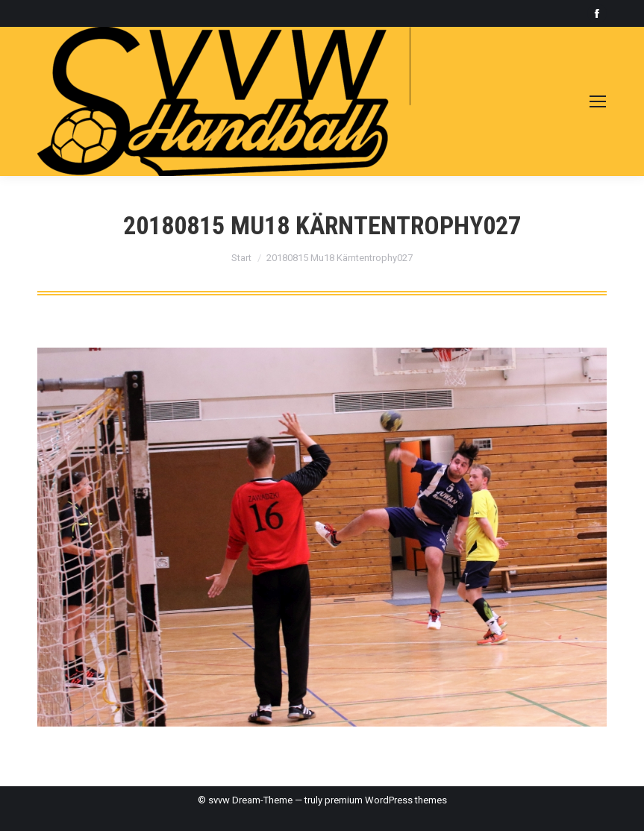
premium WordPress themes (386, 800)
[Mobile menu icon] (598, 101)
